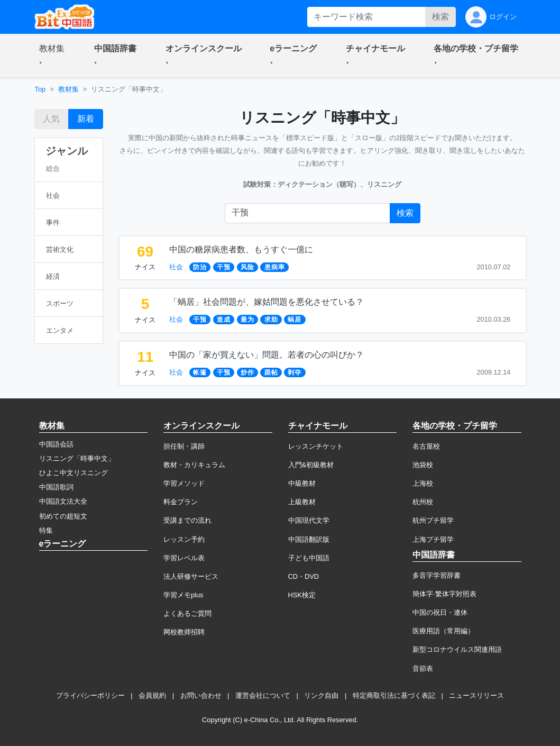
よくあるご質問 (187, 613)
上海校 (423, 483)
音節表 (423, 668)
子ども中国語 (309, 558)
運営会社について (263, 695)
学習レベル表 (184, 558)
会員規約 (152, 695)
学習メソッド (184, 483)
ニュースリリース (476, 695)
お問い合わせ (201, 695)
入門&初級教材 (311, 465)
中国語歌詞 (56, 487)
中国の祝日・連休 (440, 612)
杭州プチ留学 (433, 520)
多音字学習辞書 (437, 575)
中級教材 (302, 483)
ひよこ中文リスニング (74, 473)
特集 (46, 530)
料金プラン (181, 502)
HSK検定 (302, 595)
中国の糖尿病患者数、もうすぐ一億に (241, 249)
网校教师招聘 (184, 632)
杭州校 (423, 502)
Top (40, 89)
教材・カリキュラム (194, 465)
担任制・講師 (184, 446)
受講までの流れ (187, 520)
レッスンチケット (316, 446)
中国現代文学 (309, 520)
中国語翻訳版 (309, 539)
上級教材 (302, 502)
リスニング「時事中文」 (77, 458)
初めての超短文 (63, 516)
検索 (440, 17)
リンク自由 (321, 695)
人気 (51, 119)
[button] (54, 56)
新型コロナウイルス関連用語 (457, 649)
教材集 (68, 89)
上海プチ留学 (433, 539)
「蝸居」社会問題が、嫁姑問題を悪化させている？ (267, 302)
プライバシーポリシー (90, 695)
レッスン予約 (184, 539)
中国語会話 (56, 444)
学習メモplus (183, 595)
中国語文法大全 (63, 501)
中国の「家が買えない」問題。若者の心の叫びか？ (267, 355)
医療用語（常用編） (443, 631)
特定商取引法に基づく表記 (394, 695)
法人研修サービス (191, 576)
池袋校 (423, 465)
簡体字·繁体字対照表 (444, 594)
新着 (86, 119)
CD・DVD (304, 576)
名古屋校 (426, 446)
